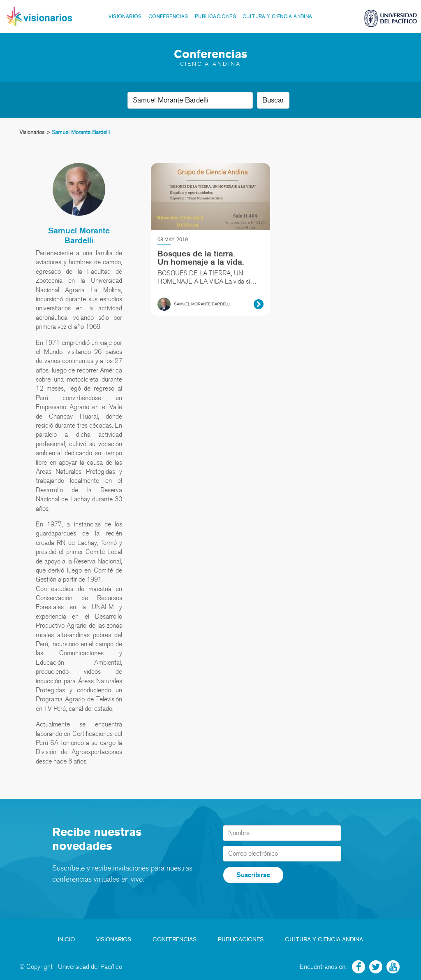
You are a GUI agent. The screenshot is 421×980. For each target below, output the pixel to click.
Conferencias (168, 16)
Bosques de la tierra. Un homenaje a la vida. (201, 258)
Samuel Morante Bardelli (79, 235)
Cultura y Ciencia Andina (278, 16)
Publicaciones (215, 16)
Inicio (66, 939)
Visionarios (125, 16)
